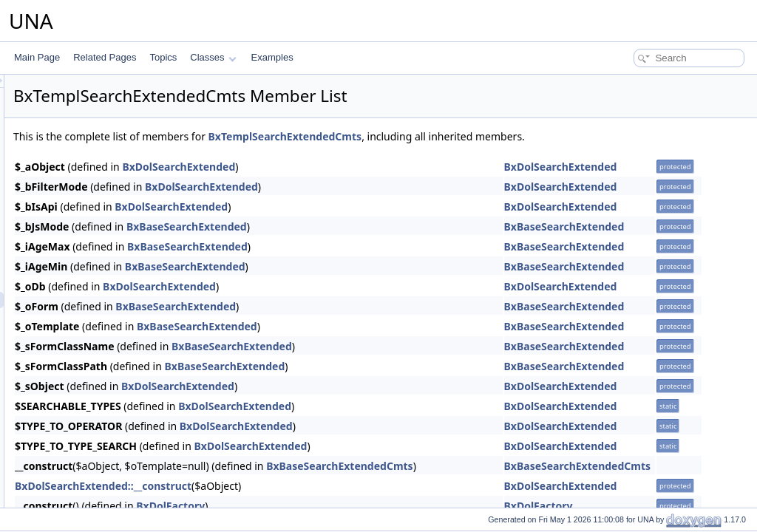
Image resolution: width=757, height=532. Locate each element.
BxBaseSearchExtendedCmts (525, 466)
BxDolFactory (355, 506)
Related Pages (105, 57)
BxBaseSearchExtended (371, 226)
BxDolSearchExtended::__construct (288, 486)
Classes (213, 57)
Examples (272, 57)
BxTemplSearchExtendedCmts (470, 136)
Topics (163, 57)
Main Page (37, 57)
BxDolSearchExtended (363, 167)
